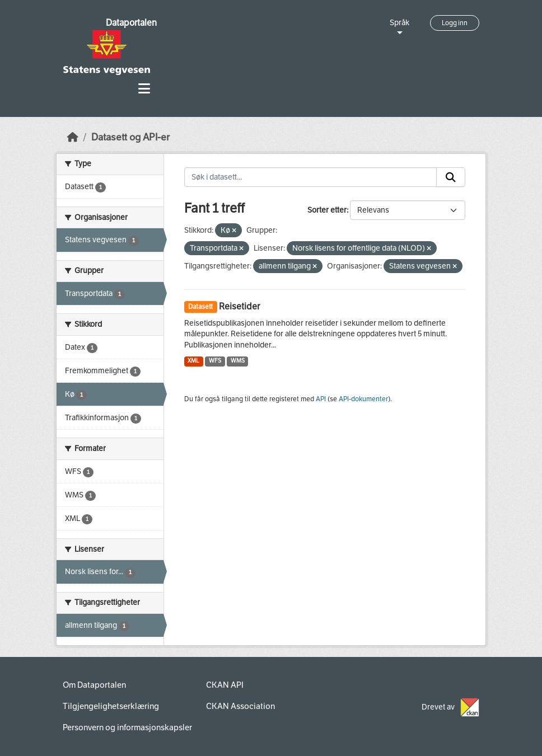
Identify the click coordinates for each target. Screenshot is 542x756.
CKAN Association (240, 706)
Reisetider (239, 306)
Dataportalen (131, 23)
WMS (238, 361)
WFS (215, 361)
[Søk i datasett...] (311, 177)
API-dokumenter (363, 399)
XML (193, 361)
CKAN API (225, 685)
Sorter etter (327, 210)
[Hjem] (73, 137)
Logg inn (455, 23)
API (321, 399)
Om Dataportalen (94, 685)
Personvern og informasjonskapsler (127, 727)
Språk (400, 23)
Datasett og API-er (130, 137)
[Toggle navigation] (144, 89)
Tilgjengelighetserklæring (111, 706)
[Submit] (451, 177)
